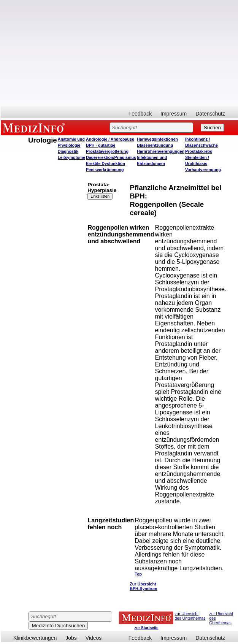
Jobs (71, 638)
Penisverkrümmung (105, 170)
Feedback (140, 114)
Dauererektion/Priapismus (111, 157)
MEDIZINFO (35, 127)
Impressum (174, 114)
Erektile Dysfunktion (106, 163)
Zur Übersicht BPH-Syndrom (143, 586)
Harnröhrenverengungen (161, 151)
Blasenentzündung (155, 145)
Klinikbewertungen (35, 638)
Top (138, 574)
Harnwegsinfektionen (157, 139)
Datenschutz (210, 114)
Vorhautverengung (203, 170)
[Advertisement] (119, 53)
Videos (94, 638)
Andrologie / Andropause (110, 139)
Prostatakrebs (199, 151)
